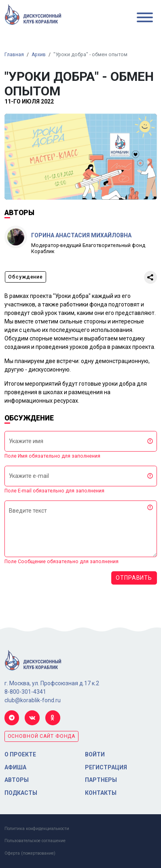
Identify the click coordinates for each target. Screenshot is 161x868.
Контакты (101, 793)
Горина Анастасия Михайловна (81, 235)
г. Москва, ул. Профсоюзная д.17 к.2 (52, 683)
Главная (14, 55)
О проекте (20, 754)
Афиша (15, 767)
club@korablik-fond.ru (33, 700)
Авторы (17, 780)
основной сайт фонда (42, 736)
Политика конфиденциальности (37, 829)
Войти (95, 754)
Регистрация (106, 767)
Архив (39, 55)
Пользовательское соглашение (35, 841)
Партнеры (101, 780)
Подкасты (21, 793)
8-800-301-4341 (25, 692)
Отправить (134, 578)
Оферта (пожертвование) (30, 853)
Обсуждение (25, 277)
